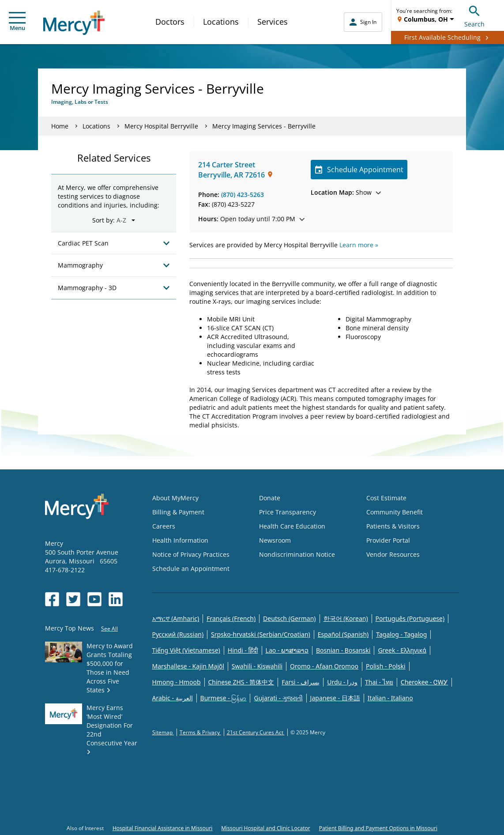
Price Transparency (288, 512)
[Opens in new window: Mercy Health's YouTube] (94, 599)
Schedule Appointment (359, 170)
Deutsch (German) (289, 618)
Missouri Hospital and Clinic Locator (265, 828)
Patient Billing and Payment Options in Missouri (378, 828)
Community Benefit (395, 512)
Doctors (170, 22)
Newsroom (275, 540)
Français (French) (231, 618)
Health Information (180, 540)
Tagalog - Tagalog (401, 634)
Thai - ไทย (379, 682)
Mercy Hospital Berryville (161, 126)
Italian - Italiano (390, 698)
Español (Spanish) (343, 634)
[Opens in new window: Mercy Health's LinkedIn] (116, 599)
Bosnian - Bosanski (343, 650)
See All (109, 629)
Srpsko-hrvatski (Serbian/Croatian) (261, 634)
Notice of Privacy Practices (191, 554)
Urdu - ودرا (342, 682)
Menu (17, 22)
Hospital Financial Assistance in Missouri (162, 828)
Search (474, 15)
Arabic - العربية (173, 698)
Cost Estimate (386, 498)
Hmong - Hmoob (177, 682)
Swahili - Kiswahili (257, 666)
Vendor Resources (393, 554)
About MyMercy (175, 498)
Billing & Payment (178, 512)
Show (346, 192)
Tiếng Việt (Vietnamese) (186, 650)
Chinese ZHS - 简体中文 (241, 682)
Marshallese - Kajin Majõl (188, 666)
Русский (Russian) (178, 634)
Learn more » (359, 245)
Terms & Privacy (200, 732)
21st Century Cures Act (256, 732)
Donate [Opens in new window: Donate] (270, 498)
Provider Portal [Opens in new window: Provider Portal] (388, 540)
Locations (221, 22)
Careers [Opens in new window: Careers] (164, 526)
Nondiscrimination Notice (297, 554)
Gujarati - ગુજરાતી (278, 698)
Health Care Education (292, 526)
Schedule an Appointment (191, 569)
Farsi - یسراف (301, 682)
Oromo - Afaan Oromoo (324, 666)
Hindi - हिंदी (243, 650)
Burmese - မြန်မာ (224, 698)
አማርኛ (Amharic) (176, 618)
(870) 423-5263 (243, 195)
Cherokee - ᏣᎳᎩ (424, 682)
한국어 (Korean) (346, 618)
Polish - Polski (386, 666)
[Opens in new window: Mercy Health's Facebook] (52, 599)
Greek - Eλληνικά (402, 650)
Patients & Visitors (393, 526)
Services (273, 22)
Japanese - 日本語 (335, 698)
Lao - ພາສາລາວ (287, 650)
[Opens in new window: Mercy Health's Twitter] (73, 599)
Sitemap (163, 732)
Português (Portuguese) (410, 618)
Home (60, 126)
